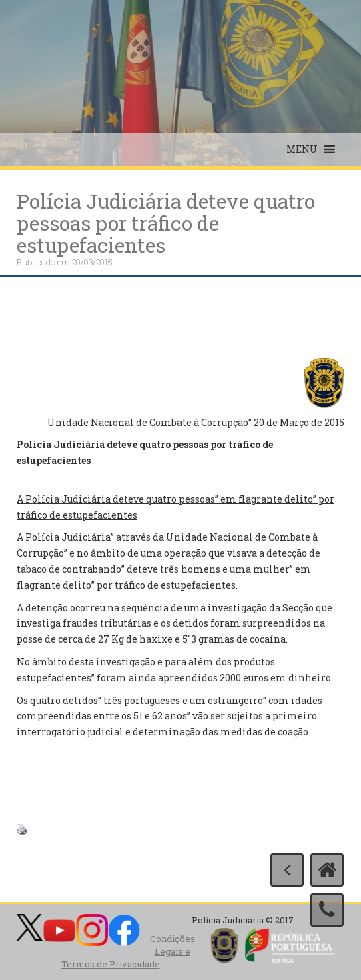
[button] (302, 149)
